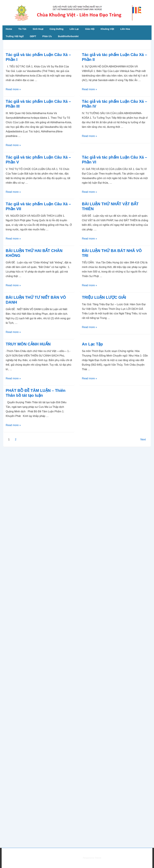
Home (9, 29)
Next (143, 439)
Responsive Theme (92, 858)
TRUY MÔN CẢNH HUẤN (28, 344)
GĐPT (33, 36)
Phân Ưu (47, 36)
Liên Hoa (125, 29)
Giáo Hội (90, 29)
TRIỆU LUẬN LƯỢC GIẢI (104, 297)
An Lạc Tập (93, 344)
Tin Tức (22, 29)
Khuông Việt (107, 29)
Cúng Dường (56, 29)
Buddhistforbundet (68, 36)
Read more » (13, 89)
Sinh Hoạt (38, 29)
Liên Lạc (74, 29)
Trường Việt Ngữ (15, 36)
